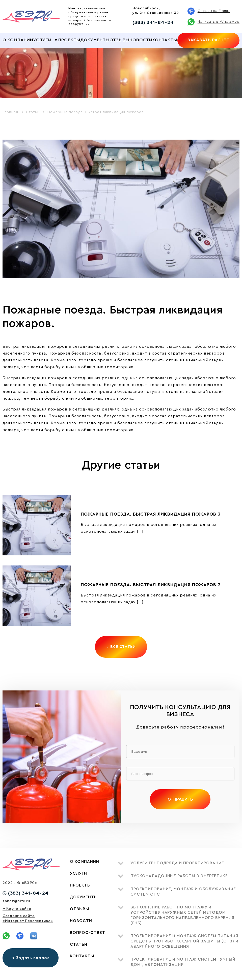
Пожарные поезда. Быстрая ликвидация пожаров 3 (151, 514)
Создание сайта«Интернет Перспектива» (28, 918)
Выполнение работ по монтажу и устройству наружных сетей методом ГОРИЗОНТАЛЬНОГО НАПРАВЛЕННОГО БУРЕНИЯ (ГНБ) (182, 915)
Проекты (69, 40)
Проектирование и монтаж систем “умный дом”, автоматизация (183, 962)
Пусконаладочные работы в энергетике (179, 876)
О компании (18, 40)
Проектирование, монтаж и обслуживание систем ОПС (183, 892)
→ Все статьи (121, 647)
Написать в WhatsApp (219, 22)
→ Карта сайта (17, 909)
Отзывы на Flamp (214, 11)
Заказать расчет (208, 40)
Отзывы (119, 40)
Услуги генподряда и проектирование (177, 863)
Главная (10, 112)
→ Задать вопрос (31, 958)
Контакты (165, 40)
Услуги (42, 40)
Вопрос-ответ (88, 933)
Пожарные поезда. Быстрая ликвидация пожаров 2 (151, 585)
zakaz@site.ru (16, 901)
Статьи (33, 112)
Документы (95, 40)
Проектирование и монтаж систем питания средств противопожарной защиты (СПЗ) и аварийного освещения (184, 941)
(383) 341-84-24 (153, 23)
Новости (141, 40)
